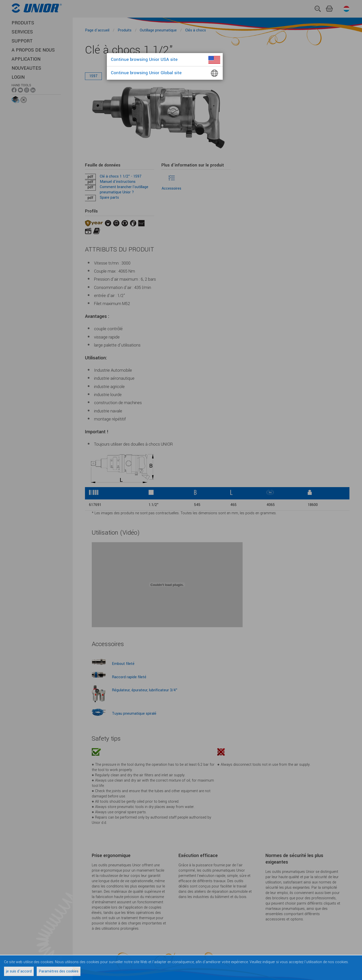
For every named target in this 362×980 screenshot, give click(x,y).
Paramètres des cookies (59, 971)
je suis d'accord (19, 971)
